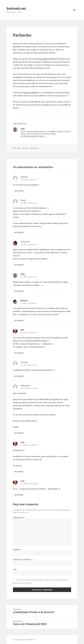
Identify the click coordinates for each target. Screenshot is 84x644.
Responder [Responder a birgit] (19, 232)
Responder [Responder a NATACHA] (19, 265)
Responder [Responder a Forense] (19, 376)
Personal (35, 148)
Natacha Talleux (30, 92)
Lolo (23, 442)
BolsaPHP (43, 59)
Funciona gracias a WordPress (24, 640)
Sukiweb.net (16, 8)
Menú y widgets (75, 13)
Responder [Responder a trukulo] (19, 191)
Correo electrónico (23, 559)
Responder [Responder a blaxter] (19, 320)
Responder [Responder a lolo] (19, 353)
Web (15, 569)
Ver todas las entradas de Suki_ (32, 136)
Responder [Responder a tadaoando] (19, 433)
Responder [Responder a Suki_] (19, 291)
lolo (22, 330)
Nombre (17, 550)
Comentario (19, 518)
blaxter (24, 300)
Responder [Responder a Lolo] (19, 472)
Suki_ (27, 148)
